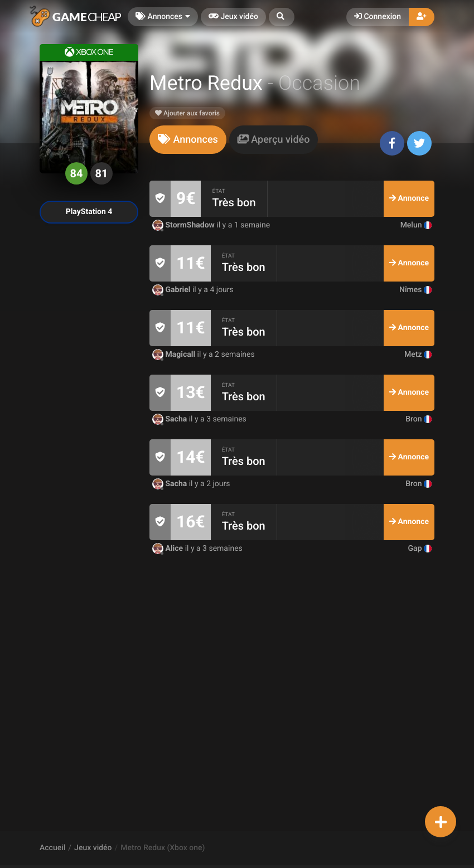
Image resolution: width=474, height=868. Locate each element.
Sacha (171, 419)
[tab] (188, 140)
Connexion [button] (378, 17)
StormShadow (184, 225)
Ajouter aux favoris (187, 113)
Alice (169, 549)
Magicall (175, 355)
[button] (282, 17)
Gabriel (172, 290)
